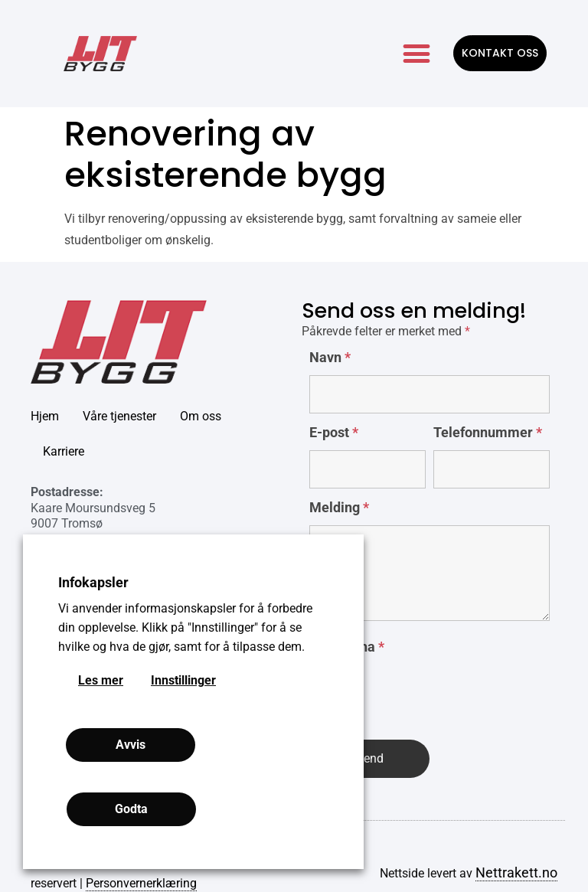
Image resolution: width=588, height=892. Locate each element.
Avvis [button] (131, 745)
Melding (339, 508)
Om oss (201, 416)
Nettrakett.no (516, 872)
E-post (334, 433)
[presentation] (426, 694)
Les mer (101, 680)
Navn (330, 358)
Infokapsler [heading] (93, 582)
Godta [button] (131, 809)
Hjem (45, 416)
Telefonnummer (488, 433)
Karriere (64, 451)
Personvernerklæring (141, 883)
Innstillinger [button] (183, 680)
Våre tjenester (119, 416)
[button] (416, 53)
